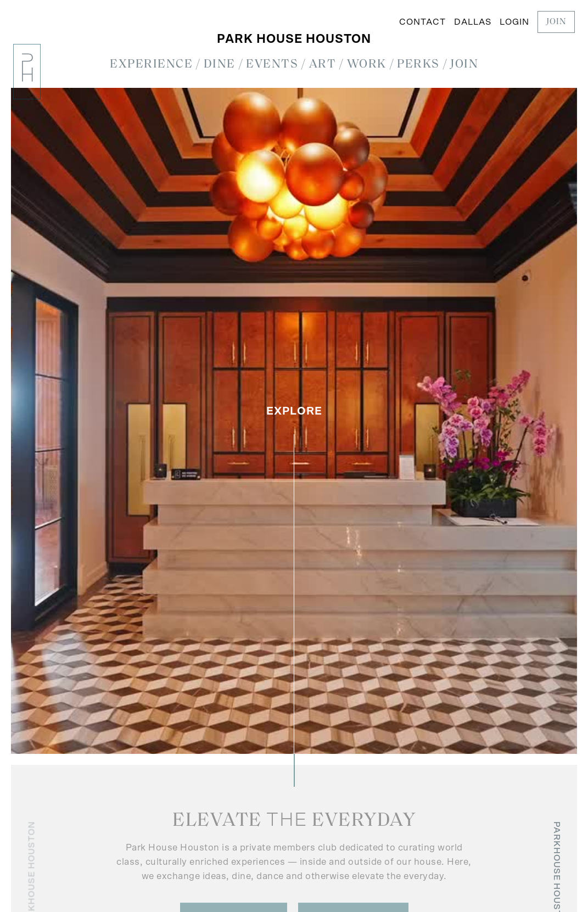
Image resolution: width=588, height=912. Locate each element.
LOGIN (514, 22)
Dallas (473, 22)
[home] (27, 72)
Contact (422, 22)
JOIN (556, 22)
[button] (151, 65)
